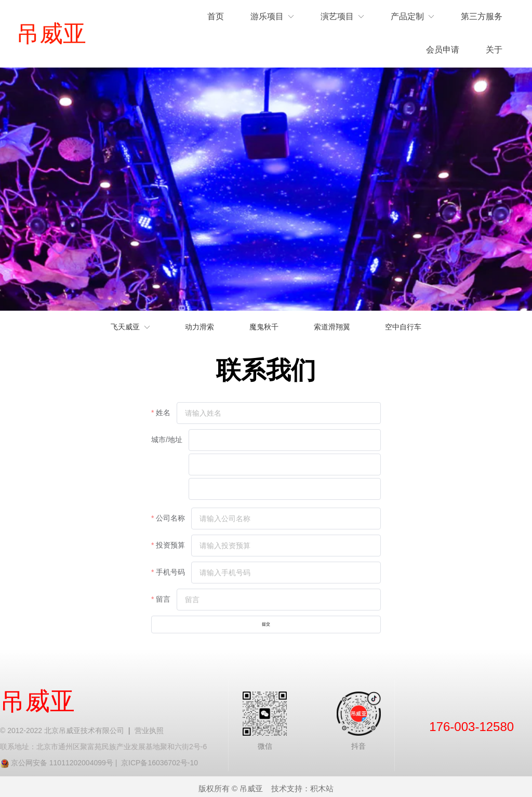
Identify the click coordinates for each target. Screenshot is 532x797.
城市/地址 (167, 440)
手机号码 (170, 572)
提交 (266, 622)
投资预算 (170, 545)
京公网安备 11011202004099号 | (66, 759)
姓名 (163, 413)
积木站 (322, 784)
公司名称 (170, 518)
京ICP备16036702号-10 (159, 759)
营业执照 (149, 726)
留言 (163, 599)
